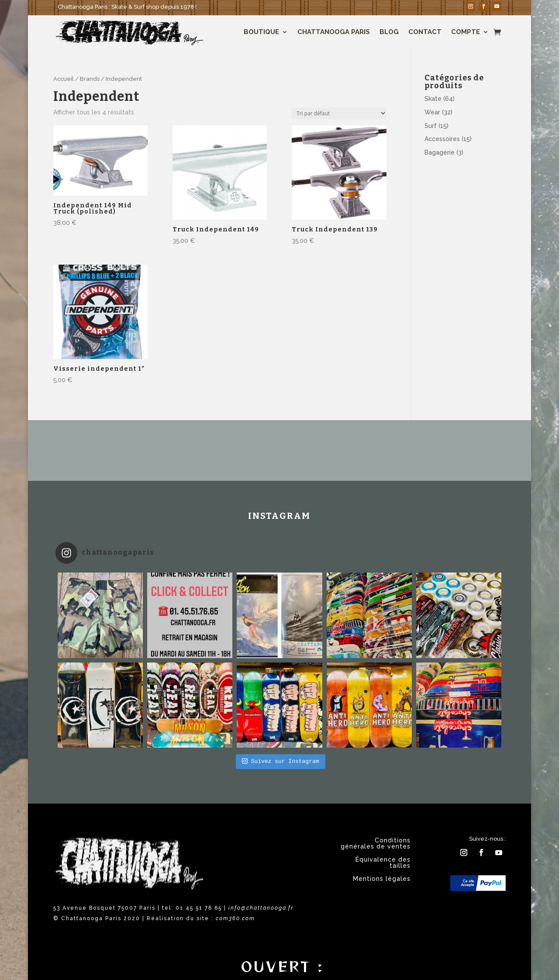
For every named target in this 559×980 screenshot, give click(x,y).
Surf (431, 126)
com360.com (235, 918)
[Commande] (339, 113)
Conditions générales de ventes (376, 844)
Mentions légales (382, 879)
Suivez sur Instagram (280, 761)
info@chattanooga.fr (261, 908)
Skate (433, 99)
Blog (389, 32)
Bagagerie (440, 152)
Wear (432, 112)
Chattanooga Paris (334, 32)
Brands (90, 79)
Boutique (261, 32)
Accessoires (442, 139)
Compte (466, 32)
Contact (425, 32)
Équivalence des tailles (383, 863)
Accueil (64, 79)
